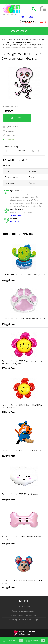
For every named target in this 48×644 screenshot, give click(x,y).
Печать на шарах (24, 607)
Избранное (13, 641)
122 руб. (8, 587)
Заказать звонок (27, 21)
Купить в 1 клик (10, 127)
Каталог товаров (15, 31)
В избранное (9, 131)
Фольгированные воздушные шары (24, 615)
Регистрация (11, 15)
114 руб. (8, 544)
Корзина (36, 641)
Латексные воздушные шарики (24, 611)
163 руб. (8, 368)
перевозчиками (16, 215)
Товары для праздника (24, 624)
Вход (3, 15)
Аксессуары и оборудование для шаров (24, 620)
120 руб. (8, 280)
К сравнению (9, 135)
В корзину (17, 118)
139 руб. (8, 111)
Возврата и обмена (18, 222)
